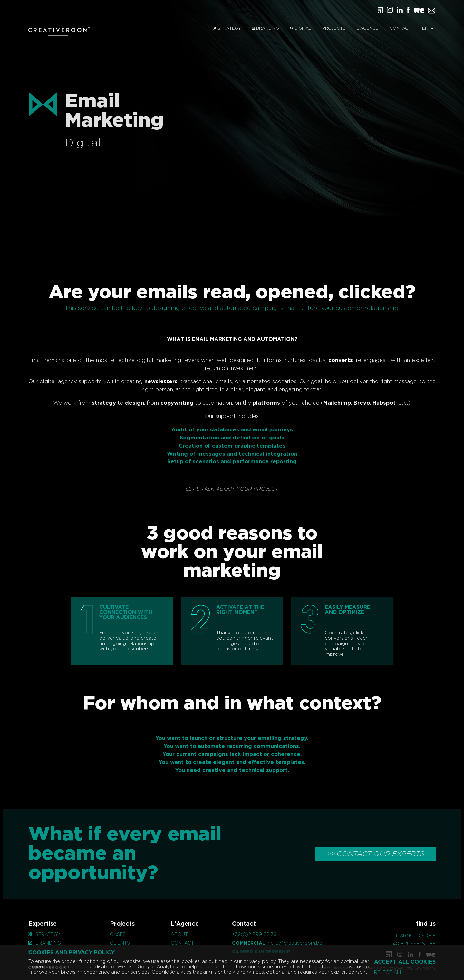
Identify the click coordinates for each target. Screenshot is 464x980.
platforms (234, 403)
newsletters (129, 382)
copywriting (145, 403)
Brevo (330, 403)
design (103, 403)
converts (309, 360)
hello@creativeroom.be (295, 943)
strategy (72, 403)
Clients (120, 943)
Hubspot (352, 403)
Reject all (388, 973)
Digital (301, 28)
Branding (266, 28)
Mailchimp (305, 403)
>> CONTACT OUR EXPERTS (375, 854)
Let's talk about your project (232, 489)
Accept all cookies (405, 962)
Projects (334, 28)
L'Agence (368, 28)
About (179, 934)
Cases (118, 934)
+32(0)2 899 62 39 (254, 934)
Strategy (227, 28)
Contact (400, 28)
